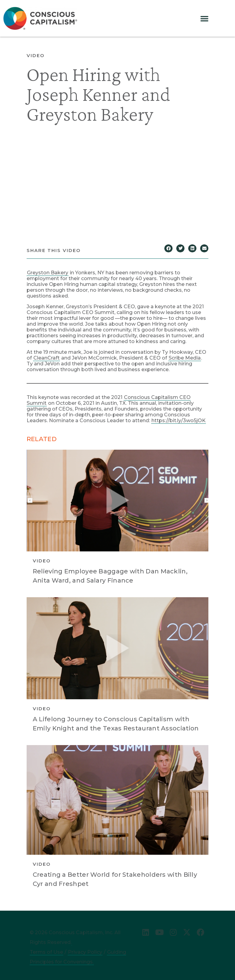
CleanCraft (47, 358)
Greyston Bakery (48, 273)
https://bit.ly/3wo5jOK (179, 421)
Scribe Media (185, 358)
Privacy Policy (85, 952)
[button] (204, 18)
